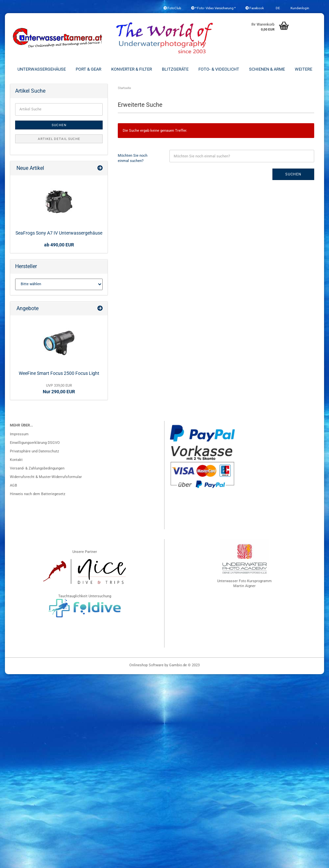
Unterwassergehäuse (42, 69)
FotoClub (172, 8)
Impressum (19, 434)
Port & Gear (89, 69)
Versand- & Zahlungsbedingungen (37, 468)
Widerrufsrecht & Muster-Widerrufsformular (46, 477)
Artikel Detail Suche (59, 139)
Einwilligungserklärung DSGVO (35, 443)
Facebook (255, 8)
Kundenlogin (300, 8)
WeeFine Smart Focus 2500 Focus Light (59, 373)
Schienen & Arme (267, 69)
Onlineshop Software (146, 665)
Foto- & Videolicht (219, 69)
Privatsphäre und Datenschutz (34, 451)
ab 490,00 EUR (59, 245)
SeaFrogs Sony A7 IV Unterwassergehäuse (59, 233)
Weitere (304, 69)
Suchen (293, 174)
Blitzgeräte (175, 69)
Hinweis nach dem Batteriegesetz (38, 494)
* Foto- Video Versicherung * (213, 8)
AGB (13, 485)
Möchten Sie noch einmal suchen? (133, 158)
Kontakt (16, 460)
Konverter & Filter (132, 69)
